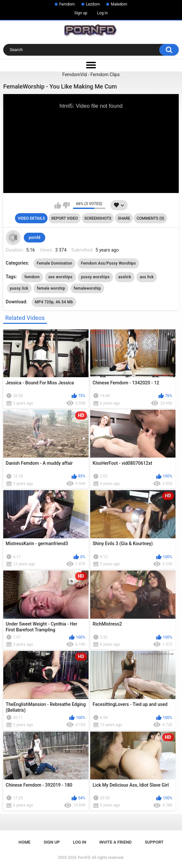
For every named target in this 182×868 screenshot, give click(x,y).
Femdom (67, 4)
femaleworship (87, 288)
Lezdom (93, 4)
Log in (102, 13)
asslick (125, 277)
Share (124, 218)
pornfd (34, 238)
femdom (32, 277)
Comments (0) (151, 218)
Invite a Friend (115, 842)
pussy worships (95, 277)
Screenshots (98, 218)
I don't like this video (66, 205)
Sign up (81, 13)
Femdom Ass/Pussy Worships (108, 263)
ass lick (147, 277)
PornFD (84, 858)
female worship (51, 288)
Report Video (65, 218)
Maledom (119, 4)
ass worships (60, 277)
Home (25, 842)
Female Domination (55, 263)
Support (154, 842)
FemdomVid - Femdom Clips (91, 75)
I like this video (58, 205)
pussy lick (19, 288)
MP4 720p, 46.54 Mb (54, 302)
